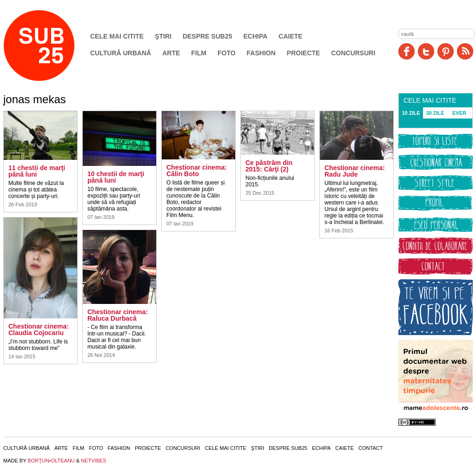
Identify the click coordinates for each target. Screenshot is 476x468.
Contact (370, 448)
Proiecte (304, 53)
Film (199, 53)
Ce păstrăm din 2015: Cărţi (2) (269, 166)
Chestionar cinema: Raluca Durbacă (118, 315)
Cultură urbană (121, 53)
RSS (465, 51)
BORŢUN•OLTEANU (51, 461)
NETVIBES (93, 461)
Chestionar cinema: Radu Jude (355, 171)
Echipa (256, 36)
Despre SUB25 (208, 36)
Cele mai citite (117, 36)
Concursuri (353, 53)
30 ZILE (435, 113)
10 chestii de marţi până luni (116, 177)
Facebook (407, 51)
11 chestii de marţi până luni (37, 171)
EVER (459, 113)
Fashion (261, 53)
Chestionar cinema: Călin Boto (197, 171)
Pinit (446, 51)
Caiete (290, 36)
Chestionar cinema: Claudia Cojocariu (39, 330)
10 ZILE (411, 113)
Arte (171, 53)
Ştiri (163, 36)
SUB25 (50, 46)
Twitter (426, 51)
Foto (227, 53)
